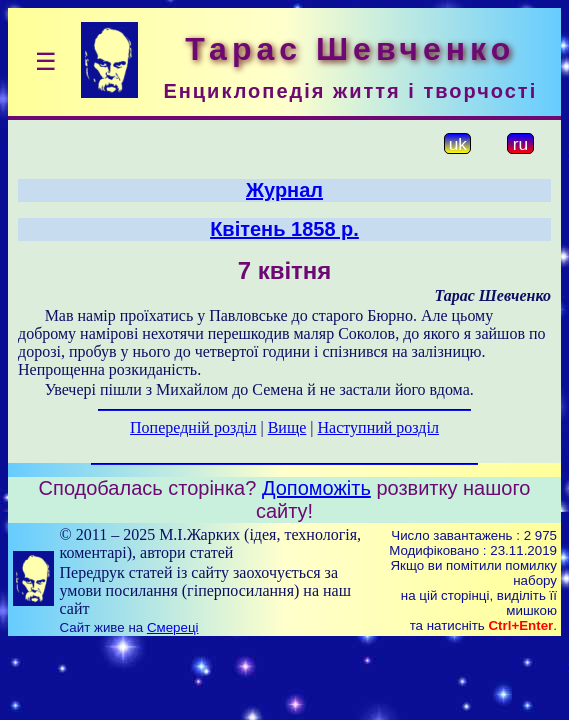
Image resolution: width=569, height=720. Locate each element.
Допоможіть (316, 488)
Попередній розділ (193, 427)
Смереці (173, 627)
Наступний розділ (378, 427)
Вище (287, 427)
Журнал (284, 190)
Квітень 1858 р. (284, 229)
